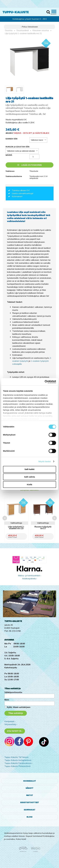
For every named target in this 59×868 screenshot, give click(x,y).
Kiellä (29, 484)
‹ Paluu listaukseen (29, 27)
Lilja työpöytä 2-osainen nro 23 (16, 528)
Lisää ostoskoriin (30, 165)
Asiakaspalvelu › (29, 579)
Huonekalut (30, 781)
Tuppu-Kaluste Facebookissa (18, 763)
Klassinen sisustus (41, 30)
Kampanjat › (10, 721)
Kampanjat (30, 810)
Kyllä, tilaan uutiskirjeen (19, 707)
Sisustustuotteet (30, 803)
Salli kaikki (29, 469)
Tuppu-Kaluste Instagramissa (18, 760)
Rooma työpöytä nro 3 (43, 528)
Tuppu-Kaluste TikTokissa (16, 757)
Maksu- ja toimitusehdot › (29, 576)
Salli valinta (29, 477)
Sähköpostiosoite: (13, 692)
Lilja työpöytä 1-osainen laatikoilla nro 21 (23, 33)
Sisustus (9, 30)
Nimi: (7, 700)
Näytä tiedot (45, 461)
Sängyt (29, 788)
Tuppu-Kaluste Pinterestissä (17, 766)
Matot (30, 795)
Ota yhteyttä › (15, 731)
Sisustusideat (23, 30)
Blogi (29, 817)
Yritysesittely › (11, 724)
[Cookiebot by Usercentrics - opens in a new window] (45, 382)
